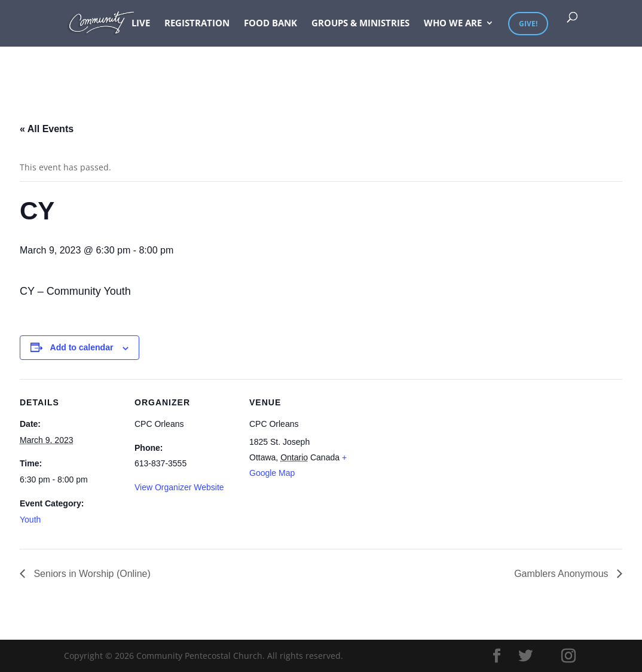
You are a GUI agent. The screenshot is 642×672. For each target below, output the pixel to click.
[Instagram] (568, 656)
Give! (528, 24)
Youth (30, 520)
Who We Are (453, 24)
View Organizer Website (179, 487)
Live (141, 24)
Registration (197, 24)
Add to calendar (82, 347)
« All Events (47, 129)
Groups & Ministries (360, 24)
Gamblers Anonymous (562, 574)
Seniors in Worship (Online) (91, 574)
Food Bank (270, 24)
